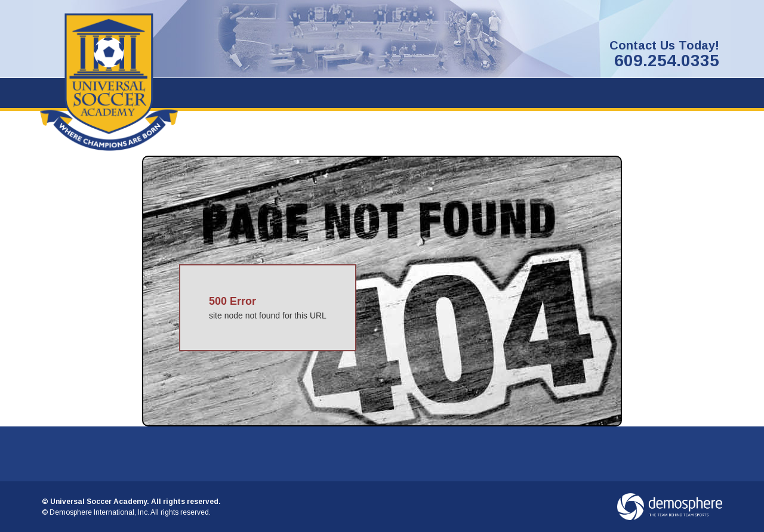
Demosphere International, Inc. (99, 512)
